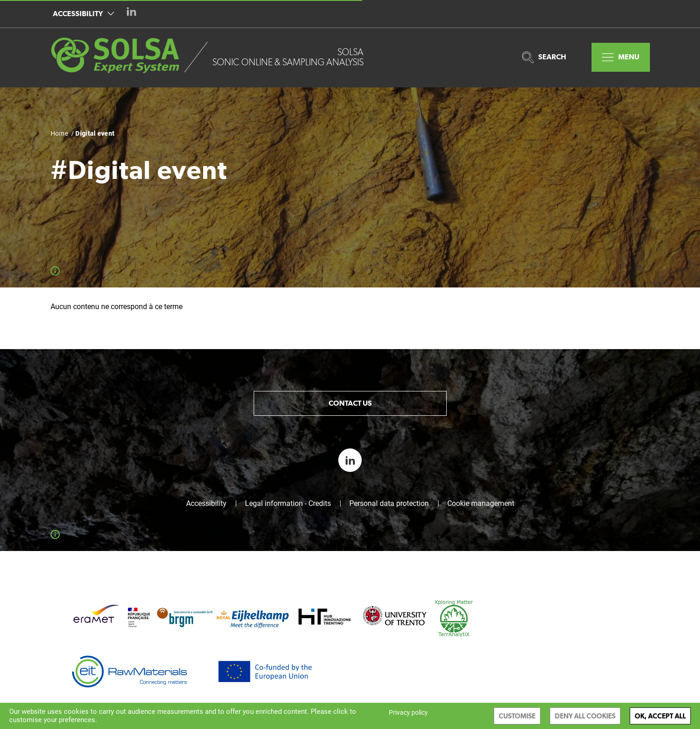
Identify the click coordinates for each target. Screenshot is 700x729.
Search (544, 57)
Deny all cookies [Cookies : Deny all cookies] (585, 716)
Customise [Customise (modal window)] (517, 716)
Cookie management (481, 504)
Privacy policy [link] (408, 712)
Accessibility (83, 14)
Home (60, 133)
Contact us (350, 403)
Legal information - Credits (288, 504)
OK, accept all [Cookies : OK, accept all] (660, 716)
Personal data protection (389, 504)
